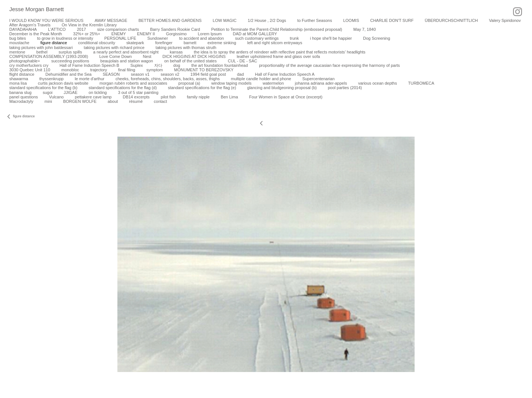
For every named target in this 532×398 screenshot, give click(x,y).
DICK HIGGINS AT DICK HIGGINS (194, 56)
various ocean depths (378, 83)
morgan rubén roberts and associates (133, 83)
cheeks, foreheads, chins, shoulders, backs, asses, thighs (168, 79)
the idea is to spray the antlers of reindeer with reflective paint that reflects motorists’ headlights (280, 52)
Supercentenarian (319, 79)
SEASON (111, 74)
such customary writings (257, 38)
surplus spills (70, 52)
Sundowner (158, 38)
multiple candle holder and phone (261, 79)
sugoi (48, 92)
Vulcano (56, 97)
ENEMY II (146, 34)
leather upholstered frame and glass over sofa (278, 56)
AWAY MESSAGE (111, 20)
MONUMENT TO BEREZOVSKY (204, 70)
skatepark (135, 43)
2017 (81, 29)
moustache (19, 43)
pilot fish (168, 97)
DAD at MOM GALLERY (255, 34)
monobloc (70, 70)
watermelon (273, 83)
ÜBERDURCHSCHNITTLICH (451, 20)
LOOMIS (351, 20)
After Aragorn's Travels (30, 25)
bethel (42, 52)
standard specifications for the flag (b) (43, 88)
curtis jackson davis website (63, 83)
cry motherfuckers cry (29, 65)
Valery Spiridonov (505, 20)
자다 (158, 65)
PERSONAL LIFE (120, 38)
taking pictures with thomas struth (186, 48)
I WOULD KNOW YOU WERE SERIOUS (46, 20)
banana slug (20, 92)
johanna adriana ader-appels (321, 83)
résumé (136, 101)
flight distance (22, 74)
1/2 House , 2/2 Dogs (267, 20)
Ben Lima (229, 97)
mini (48, 101)
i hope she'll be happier (331, 38)
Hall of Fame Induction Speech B (89, 65)
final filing (127, 70)
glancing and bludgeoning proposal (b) (282, 88)
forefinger (164, 43)
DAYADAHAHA (23, 29)
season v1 (140, 74)
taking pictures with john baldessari (41, 48)
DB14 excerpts (136, 97)
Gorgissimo (176, 34)
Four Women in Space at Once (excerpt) (286, 97)
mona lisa (18, 83)
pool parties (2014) (345, 88)
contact (160, 101)
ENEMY (119, 34)
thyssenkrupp (51, 79)
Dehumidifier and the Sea (68, 74)
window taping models (231, 83)
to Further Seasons (315, 20)
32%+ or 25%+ (87, 34)
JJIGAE (70, 92)
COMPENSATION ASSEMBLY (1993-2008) (49, 56)
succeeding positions (70, 61)
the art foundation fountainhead (220, 65)
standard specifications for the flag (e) (202, 88)
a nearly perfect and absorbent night (126, 52)
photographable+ (25, 61)
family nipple (198, 97)
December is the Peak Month (36, 34)
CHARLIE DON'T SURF (392, 20)
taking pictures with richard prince (114, 48)
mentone (17, 52)
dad (240, 74)
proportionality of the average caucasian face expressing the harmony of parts (329, 65)
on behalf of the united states (190, 61)
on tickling (98, 92)
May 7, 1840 (365, 29)
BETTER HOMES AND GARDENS (170, 20)
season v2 (170, 74)
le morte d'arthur (90, 79)
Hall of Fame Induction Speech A (285, 74)
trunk (294, 38)
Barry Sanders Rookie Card (175, 29)
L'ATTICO (57, 29)
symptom (155, 70)
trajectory (99, 70)
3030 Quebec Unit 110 (30, 70)
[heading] (32, 10)
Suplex (137, 65)
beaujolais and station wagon (127, 61)
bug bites (18, 38)
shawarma (19, 79)
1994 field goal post (208, 74)
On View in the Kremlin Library (89, 25)
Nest (147, 56)
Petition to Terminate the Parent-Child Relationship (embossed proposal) (277, 29)
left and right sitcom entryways (275, 43)
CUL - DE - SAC (242, 61)
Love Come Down (115, 56)
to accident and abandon (202, 38)
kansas (176, 52)
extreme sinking (222, 43)
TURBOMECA (421, 83)
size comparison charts (118, 29)
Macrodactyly (21, 101)
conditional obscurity (97, 43)
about (113, 101)
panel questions (24, 97)
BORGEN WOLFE (80, 101)
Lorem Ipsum (210, 34)
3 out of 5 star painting (138, 92)
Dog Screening (377, 38)
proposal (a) (189, 83)
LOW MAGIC (225, 20)
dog (177, 65)
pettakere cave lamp (93, 97)
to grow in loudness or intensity (65, 38)
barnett (190, 43)
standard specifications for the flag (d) (122, 88)
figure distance (54, 43)
